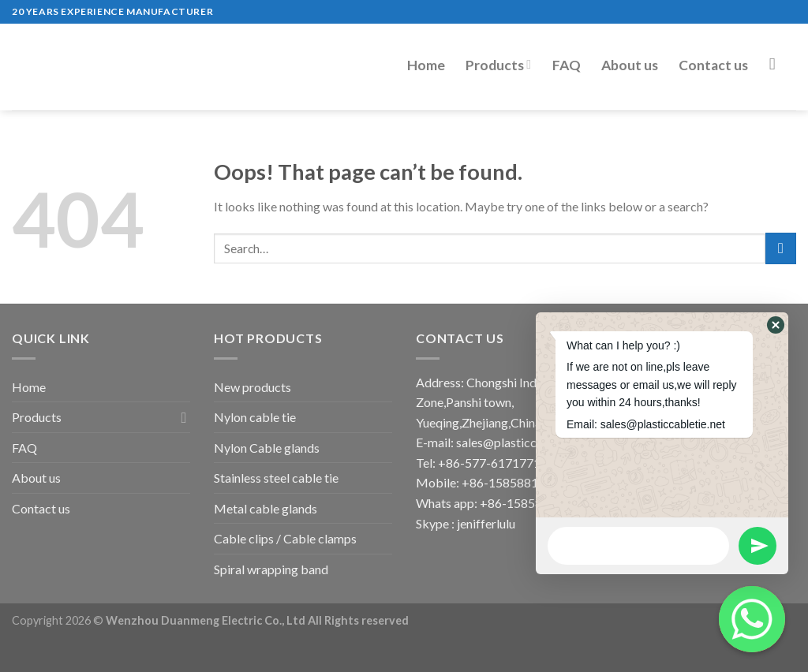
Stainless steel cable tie (276, 478)
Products (498, 65)
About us (630, 65)
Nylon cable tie (255, 417)
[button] (776, 325)
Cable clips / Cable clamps (285, 538)
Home (426, 65)
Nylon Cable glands (267, 448)
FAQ (567, 65)
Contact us (713, 65)
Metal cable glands (266, 508)
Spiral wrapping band (271, 569)
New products (252, 387)
